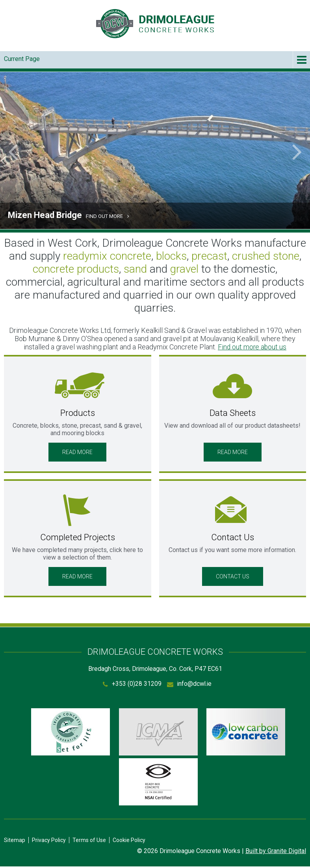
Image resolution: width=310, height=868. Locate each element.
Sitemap (15, 842)
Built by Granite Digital (276, 852)
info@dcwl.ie (194, 684)
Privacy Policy (49, 842)
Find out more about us (252, 347)
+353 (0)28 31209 (136, 684)
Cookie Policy (129, 842)
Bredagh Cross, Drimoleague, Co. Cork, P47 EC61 (155, 669)
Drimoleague (155, 24)
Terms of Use (89, 842)
